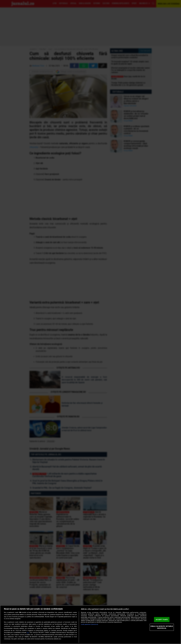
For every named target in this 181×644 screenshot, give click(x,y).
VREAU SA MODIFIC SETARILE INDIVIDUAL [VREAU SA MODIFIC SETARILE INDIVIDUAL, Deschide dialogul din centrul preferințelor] (162, 627)
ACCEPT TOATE (162, 620)
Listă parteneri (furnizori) (89, 624)
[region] (90, 625)
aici (28, 633)
